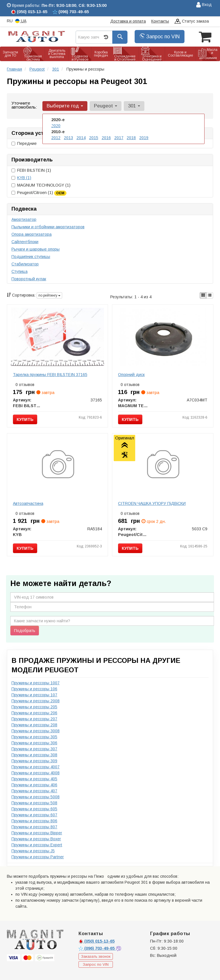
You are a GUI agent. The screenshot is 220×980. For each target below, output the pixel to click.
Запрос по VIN (160, 37)
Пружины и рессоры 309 (34, 761)
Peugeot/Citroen (39, 193)
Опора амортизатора (32, 234)
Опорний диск (131, 375)
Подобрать (25, 631)
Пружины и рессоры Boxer (36, 839)
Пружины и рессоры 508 (34, 803)
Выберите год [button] (65, 106)
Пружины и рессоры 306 (34, 743)
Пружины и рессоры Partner (38, 857)
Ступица (19, 271)
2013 (68, 138)
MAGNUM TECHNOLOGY (41, 185)
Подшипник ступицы (31, 257)
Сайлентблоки (25, 242)
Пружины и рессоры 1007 (36, 683)
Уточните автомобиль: (24, 105)
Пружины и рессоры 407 (34, 791)
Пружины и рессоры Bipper (37, 833)
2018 (131, 138)
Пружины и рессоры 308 (34, 755)
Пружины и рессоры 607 (34, 815)
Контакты (160, 21)
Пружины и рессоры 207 (34, 719)
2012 (56, 138)
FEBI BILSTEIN (31, 170)
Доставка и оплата (128, 21)
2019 (144, 138)
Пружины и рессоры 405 (34, 779)
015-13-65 (97, 941)
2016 (106, 138)
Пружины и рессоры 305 (34, 737)
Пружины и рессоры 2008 (36, 701)
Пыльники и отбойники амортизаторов (48, 227)
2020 (56, 126)
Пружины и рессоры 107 (34, 695)
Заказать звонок (96, 956)
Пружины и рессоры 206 (34, 713)
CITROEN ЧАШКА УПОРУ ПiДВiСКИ (152, 503)
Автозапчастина (28, 503)
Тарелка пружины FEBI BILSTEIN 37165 (50, 375)
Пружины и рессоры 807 (34, 827)
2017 (119, 138)
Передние (24, 143)
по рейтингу (49, 295)
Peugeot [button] (106, 106)
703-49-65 (97, 948)
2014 (81, 138)
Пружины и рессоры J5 (33, 851)
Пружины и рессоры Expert (37, 845)
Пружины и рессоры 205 (34, 707)
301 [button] (134, 106)
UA (21, 21)
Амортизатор (24, 219)
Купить (25, 419)
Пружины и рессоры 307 (34, 749)
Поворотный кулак (29, 279)
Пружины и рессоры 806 (34, 821)
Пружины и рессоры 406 (34, 785)
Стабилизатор (25, 264)
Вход (204, 5)
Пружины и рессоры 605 (34, 809)
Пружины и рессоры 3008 (36, 731)
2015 (94, 138)
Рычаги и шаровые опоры (36, 249)
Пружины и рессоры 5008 (36, 797)
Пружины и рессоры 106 (34, 689)
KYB (24, 178)
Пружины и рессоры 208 (34, 725)
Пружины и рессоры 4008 (36, 773)
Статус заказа (192, 22)
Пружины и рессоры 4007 (36, 767)
